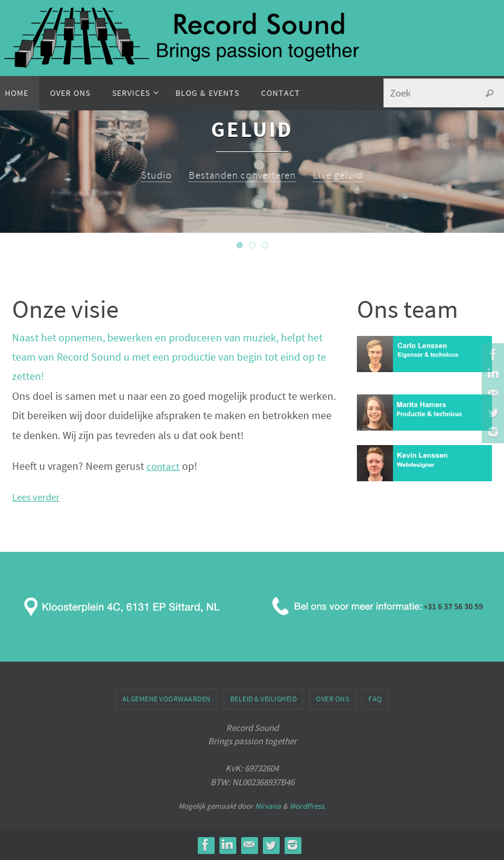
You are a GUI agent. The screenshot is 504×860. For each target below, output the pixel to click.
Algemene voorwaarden (167, 699)
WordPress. (307, 806)
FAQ (375, 699)
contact (164, 466)
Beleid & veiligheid (264, 699)
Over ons (332, 699)
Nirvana (268, 806)
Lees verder (38, 497)
